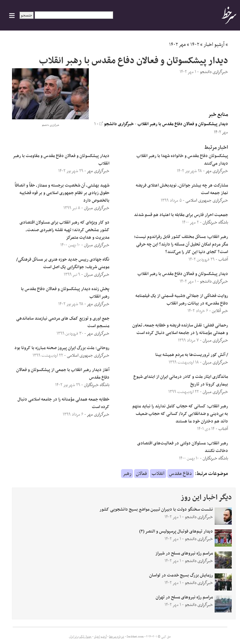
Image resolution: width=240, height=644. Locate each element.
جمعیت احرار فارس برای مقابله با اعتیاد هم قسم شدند (181, 215)
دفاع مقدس (181, 474)
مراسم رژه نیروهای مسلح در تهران (184, 597)
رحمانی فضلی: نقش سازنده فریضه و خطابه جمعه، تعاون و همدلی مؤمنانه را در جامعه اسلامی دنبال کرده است (180, 329)
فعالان (141, 474)
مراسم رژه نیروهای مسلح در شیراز (184, 553)
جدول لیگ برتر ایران (80, 637)
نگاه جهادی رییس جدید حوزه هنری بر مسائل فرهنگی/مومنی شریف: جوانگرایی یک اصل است (63, 263)
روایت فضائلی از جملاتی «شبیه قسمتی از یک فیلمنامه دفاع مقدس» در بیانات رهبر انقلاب (182, 300)
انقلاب (158, 474)
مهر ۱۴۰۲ (177, 45)
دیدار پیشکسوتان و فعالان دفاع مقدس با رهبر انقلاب (183, 124)
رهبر (127, 474)
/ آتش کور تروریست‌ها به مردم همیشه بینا (192, 355)
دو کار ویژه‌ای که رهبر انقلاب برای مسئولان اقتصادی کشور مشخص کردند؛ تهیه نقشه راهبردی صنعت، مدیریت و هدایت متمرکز (64, 230)
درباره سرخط (117, 637)
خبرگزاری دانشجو (117, 124)
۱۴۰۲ (195, 45)
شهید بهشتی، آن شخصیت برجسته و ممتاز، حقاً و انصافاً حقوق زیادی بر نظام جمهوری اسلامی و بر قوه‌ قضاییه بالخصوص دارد (62, 193)
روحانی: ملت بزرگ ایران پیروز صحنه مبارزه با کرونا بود (62, 348)
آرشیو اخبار (214, 45)
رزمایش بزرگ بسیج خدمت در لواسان (181, 575)
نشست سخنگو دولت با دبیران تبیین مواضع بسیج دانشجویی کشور (156, 510)
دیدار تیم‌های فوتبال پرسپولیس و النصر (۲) (176, 532)
